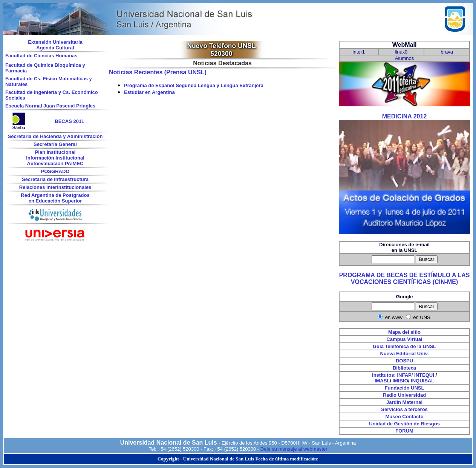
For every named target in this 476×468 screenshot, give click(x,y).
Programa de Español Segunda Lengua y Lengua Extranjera (194, 85)
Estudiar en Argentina (149, 92)
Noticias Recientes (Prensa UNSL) (158, 72)
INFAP (404, 375)
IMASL (382, 381)
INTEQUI (424, 375)
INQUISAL (422, 381)
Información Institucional (55, 158)
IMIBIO (400, 381)
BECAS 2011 (69, 121)
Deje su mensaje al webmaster (294, 449)
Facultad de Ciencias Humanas (41, 56)
